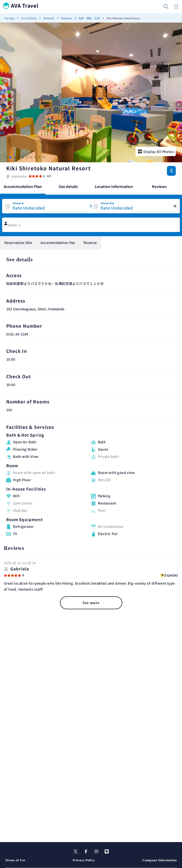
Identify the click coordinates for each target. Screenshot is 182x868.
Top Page (9, 18)
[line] (107, 851)
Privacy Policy (84, 860)
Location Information (114, 186)
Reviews (159, 186)
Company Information (160, 860)
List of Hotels (29, 18)
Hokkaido (49, 18)
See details (68, 186)
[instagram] (96, 851)
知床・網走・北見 (89, 18)
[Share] (171, 171)
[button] (6, 157)
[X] (76, 851)
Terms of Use (15, 860)
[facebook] (86, 851)
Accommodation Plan (23, 186)
